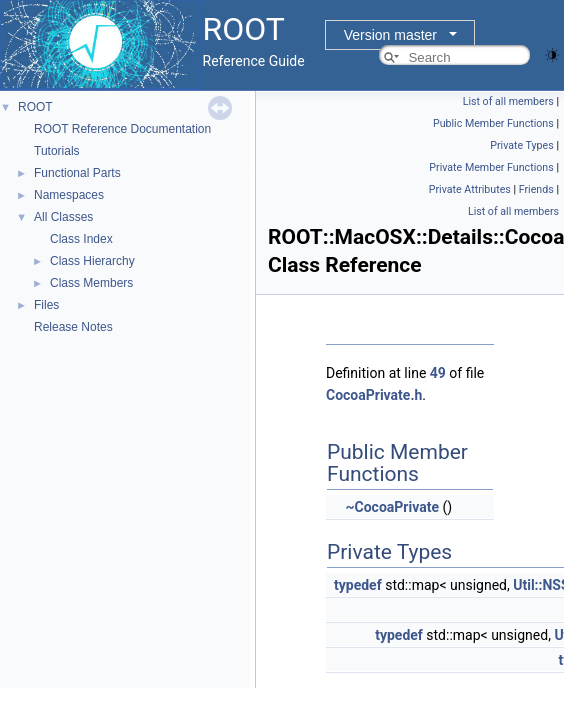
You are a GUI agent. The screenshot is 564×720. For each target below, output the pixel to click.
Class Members (91, 283)
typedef (358, 585)
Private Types (522, 145)
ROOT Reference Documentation (122, 129)
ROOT (35, 107)
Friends (536, 189)
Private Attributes (470, 189)
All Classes (63, 217)
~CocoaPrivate (391, 507)
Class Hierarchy (92, 261)
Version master (390, 35)
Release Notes (73, 327)
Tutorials (57, 151)
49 (438, 373)
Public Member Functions (493, 123)
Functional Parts (77, 173)
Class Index (81, 239)
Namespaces (69, 195)
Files (46, 305)
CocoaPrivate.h (374, 395)
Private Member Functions (491, 167)
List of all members (508, 101)
